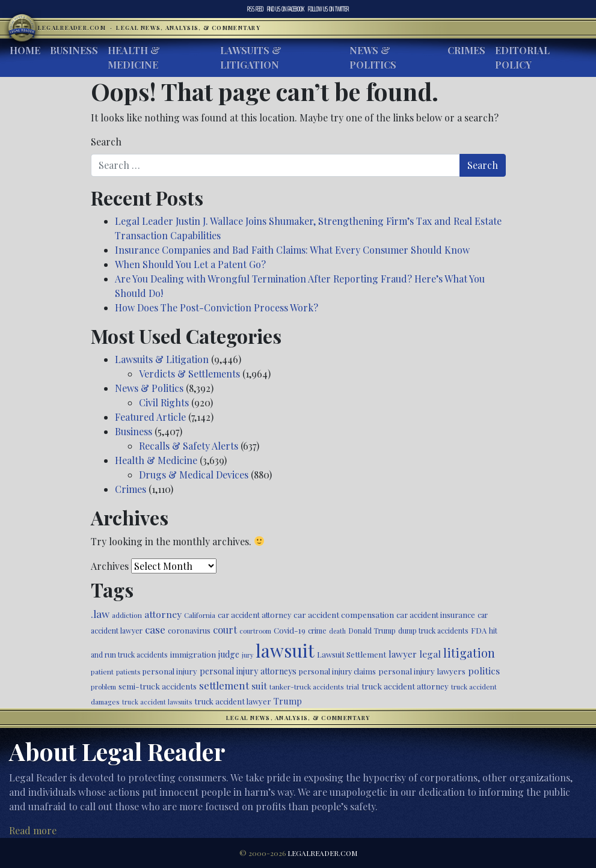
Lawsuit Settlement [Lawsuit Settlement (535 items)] (352, 654)
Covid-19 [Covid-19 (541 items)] (290, 630)
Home (25, 50)
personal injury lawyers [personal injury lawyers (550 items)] (422, 671)
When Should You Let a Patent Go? (190, 264)
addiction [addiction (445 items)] (127, 615)
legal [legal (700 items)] (430, 654)
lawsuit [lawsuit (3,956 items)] (285, 650)
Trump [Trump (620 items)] (288, 701)
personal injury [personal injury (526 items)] (170, 671)
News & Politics (373, 57)
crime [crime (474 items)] (317, 631)
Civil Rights (164, 402)
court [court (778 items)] (225, 629)
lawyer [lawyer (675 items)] (403, 654)
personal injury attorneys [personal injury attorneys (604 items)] (248, 671)
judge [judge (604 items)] (229, 654)
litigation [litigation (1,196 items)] (469, 653)
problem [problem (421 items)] (103, 687)
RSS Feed (255, 9)
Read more (33, 830)
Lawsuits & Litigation (251, 57)
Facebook (286, 9)
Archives (110, 566)
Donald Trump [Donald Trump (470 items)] (372, 631)
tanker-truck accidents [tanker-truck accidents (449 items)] (307, 686)
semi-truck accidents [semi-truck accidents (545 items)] (158, 686)
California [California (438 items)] (200, 615)
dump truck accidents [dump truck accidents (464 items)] (433, 631)
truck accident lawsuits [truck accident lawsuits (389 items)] (157, 702)
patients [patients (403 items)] (128, 672)
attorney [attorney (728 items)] (163, 614)
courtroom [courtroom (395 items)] (255, 631)
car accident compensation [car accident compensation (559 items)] (344, 614)
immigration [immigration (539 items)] (193, 654)
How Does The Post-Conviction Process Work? (217, 307)
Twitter (328, 9)
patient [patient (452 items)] (102, 671)
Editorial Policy (522, 57)
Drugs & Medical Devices (194, 475)
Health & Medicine (134, 57)
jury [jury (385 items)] (247, 655)
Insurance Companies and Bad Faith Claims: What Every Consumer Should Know (292, 250)
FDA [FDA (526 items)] (479, 630)
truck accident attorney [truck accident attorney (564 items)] (405, 686)
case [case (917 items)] (155, 629)
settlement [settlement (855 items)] (224, 685)
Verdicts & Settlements (189, 374)
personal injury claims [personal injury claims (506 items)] (337, 671)
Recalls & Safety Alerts (189, 446)
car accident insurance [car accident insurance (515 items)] (436, 615)
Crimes (466, 50)
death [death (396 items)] (337, 631)
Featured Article (150, 417)
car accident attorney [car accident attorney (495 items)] (254, 615)
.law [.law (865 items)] (100, 613)
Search (106, 142)
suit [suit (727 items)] (259, 686)
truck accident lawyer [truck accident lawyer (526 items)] (233, 701)
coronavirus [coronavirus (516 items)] (189, 630)
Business (74, 50)
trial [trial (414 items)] (353, 687)
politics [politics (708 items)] (484, 671)
